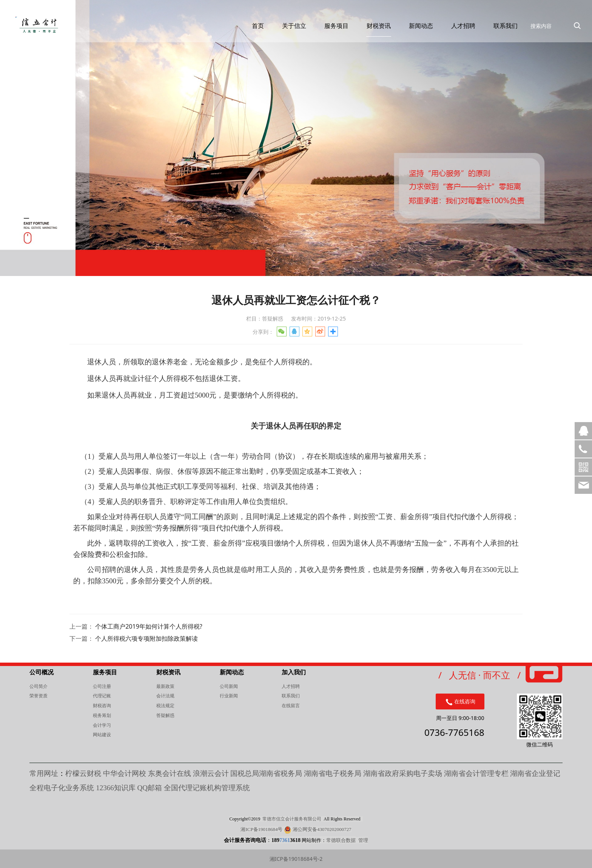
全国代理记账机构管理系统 (207, 788)
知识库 (116, 788)
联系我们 (498, 32)
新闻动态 (414, 32)
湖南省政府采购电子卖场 (403, 773)
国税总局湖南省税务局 (266, 773)
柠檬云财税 (83, 773)
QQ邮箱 (150, 788)
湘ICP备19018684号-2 (296, 859)
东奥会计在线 (170, 773)
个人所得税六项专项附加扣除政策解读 (146, 638)
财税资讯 (372, 32)
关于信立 (287, 32)
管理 (363, 840)
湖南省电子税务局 (333, 773)
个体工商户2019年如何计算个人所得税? (149, 626)
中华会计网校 (125, 773)
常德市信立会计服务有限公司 (292, 819)
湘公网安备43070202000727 (322, 829)
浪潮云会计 (211, 773)
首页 (251, 32)
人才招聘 (456, 32)
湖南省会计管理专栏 (476, 773)
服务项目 (329, 32)
